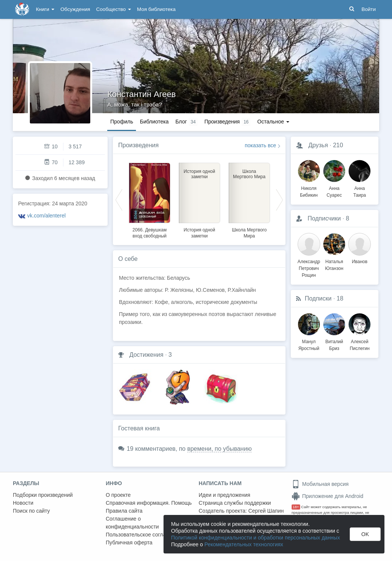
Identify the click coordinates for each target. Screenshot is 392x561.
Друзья (318, 145)
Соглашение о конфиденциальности (132, 523)
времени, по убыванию (220, 449)
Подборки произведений (43, 495)
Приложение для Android (327, 496)
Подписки (318, 298)
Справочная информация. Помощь (149, 503)
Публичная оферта (129, 543)
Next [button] (279, 199)
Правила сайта (124, 511)
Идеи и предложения (225, 495)
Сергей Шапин (266, 511)
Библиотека (154, 122)
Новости (23, 503)
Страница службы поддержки (235, 503)
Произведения (138, 145)
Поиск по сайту (31, 511)
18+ (296, 507)
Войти (369, 9)
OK (365, 534)
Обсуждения (75, 9)
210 (338, 145)
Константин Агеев (141, 94)
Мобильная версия (320, 484)
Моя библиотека (156, 9)
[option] (150, 199)
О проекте (118, 495)
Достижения (146, 355)
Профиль (122, 122)
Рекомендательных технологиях (244, 544)
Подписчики (324, 218)
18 (340, 298)
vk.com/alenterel (46, 216)
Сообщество (114, 9)
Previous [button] (119, 199)
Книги (45, 9)
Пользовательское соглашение (144, 535)
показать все (260, 145)
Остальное (273, 122)
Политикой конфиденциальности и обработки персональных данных (255, 538)
